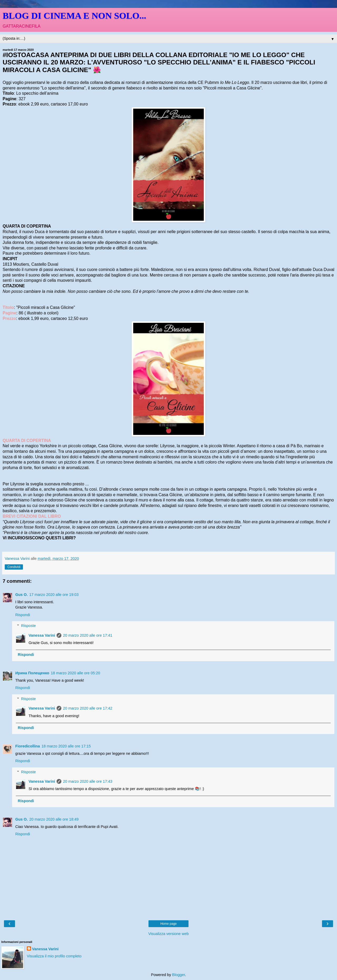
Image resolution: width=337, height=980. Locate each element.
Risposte (28, 626)
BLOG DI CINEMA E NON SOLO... (74, 16)
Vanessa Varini (42, 635)
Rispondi (23, 615)
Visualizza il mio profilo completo (54, 956)
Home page (168, 924)
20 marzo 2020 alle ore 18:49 (54, 819)
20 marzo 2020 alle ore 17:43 (88, 781)
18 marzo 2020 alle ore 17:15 (66, 746)
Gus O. (21, 595)
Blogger (179, 975)
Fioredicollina (28, 746)
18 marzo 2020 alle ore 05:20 (75, 673)
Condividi (14, 567)
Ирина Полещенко (32, 673)
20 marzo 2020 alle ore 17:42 (88, 708)
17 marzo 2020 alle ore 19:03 (54, 595)
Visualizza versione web (168, 934)
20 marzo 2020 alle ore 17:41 (88, 635)
